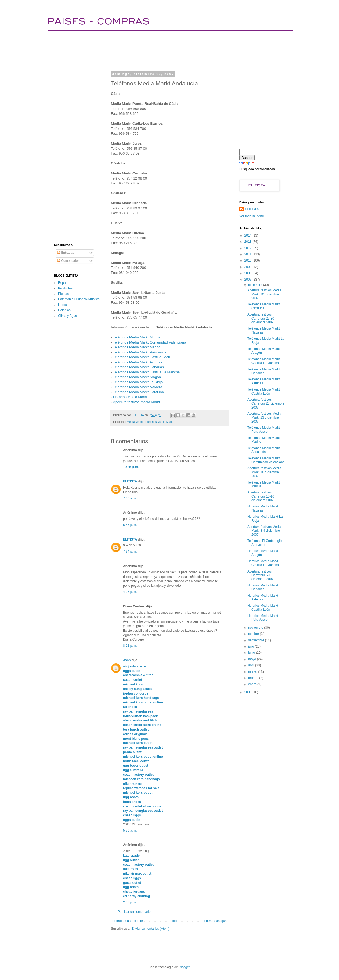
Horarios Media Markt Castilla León (263, 607)
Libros (62, 305)
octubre (254, 634)
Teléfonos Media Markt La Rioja (138, 382)
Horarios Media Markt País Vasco (263, 618)
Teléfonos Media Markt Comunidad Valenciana (150, 342)
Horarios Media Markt (130, 397)
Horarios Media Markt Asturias (263, 598)
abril (252, 665)
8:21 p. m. (130, 646)
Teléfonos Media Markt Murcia (137, 337)
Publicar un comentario (134, 912)
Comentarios (68, 261)
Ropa (62, 283)
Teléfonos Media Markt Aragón (137, 377)
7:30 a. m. (130, 498)
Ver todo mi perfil (251, 216)
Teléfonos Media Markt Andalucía (264, 450)
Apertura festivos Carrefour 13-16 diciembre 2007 (261, 496)
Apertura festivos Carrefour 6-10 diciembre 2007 (260, 575)
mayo (253, 659)
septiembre (257, 640)
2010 (248, 260)
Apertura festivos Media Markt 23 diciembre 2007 (264, 418)
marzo (253, 672)
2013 (248, 242)
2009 (248, 267)
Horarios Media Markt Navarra (263, 508)
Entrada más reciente (128, 921)
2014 (248, 235)
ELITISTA (130, 481)
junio (252, 653)
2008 (248, 273)
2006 (248, 692)
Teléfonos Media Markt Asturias (138, 362)
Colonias (64, 310)
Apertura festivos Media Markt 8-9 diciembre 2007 (264, 531)
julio (252, 646)
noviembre (256, 628)
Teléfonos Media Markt (159, 422)
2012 (248, 248)
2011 (248, 254)
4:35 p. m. (130, 592)
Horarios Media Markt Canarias (263, 587)
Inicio (174, 921)
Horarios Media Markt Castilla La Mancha (263, 563)
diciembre (256, 285)
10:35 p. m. (131, 467)
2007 (248, 280)
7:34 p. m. (130, 552)
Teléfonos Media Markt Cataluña (138, 392)
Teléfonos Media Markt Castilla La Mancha (146, 372)
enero (253, 684)
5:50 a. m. (130, 831)
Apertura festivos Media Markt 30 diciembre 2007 (264, 294)
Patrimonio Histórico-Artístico (79, 299)
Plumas (63, 294)
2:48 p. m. (130, 902)
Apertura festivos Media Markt (136, 402)
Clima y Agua (68, 316)
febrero (254, 678)
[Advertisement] (152, 50)
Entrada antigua (215, 921)
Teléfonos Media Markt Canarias (138, 367)
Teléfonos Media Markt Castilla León (142, 357)
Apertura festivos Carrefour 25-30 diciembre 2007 (261, 318)
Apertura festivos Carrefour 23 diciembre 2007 (266, 404)
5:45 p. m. (130, 525)
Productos (65, 288)
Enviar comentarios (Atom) (150, 929)
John (127, 660)
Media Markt (135, 422)
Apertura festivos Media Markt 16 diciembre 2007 (264, 472)
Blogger (184, 967)
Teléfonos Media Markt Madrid (137, 347)
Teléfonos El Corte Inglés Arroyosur (265, 543)
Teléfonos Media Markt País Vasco (140, 352)
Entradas (65, 253)
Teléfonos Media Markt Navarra (138, 387)
